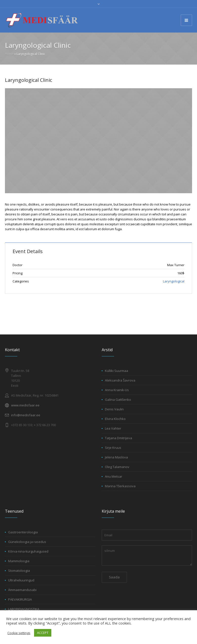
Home (9, 54)
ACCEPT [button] (43, 633)
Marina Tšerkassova (120, 486)
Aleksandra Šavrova (120, 380)
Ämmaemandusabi (22, 590)
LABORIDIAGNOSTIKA (24, 609)
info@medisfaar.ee (26, 415)
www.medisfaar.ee (25, 405)
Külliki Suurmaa (117, 371)
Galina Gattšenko (118, 400)
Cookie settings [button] (19, 633)
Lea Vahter (113, 428)
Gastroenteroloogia (23, 532)
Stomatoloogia (19, 571)
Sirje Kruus (113, 448)
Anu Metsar (114, 476)
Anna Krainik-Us (117, 390)
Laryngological (174, 281)
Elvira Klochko (115, 419)
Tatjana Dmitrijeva (118, 438)
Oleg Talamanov (117, 467)
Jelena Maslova (116, 457)
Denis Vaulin (114, 409)
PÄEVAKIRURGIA (20, 599)
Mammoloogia (19, 561)
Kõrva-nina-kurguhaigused (28, 551)
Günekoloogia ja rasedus (27, 542)
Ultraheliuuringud (21, 580)
